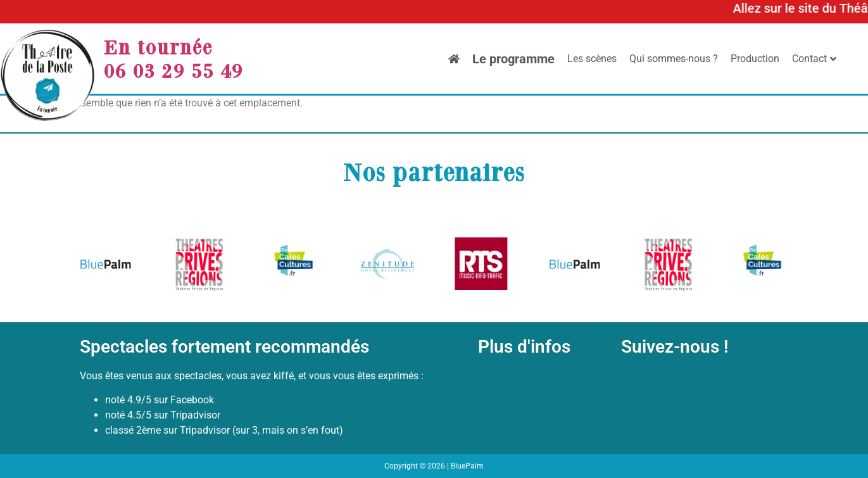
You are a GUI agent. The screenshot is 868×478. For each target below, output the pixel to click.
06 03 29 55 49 (173, 70)
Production (755, 59)
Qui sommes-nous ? (674, 59)
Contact (814, 59)
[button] (94, 266)
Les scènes (592, 59)
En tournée (158, 47)
